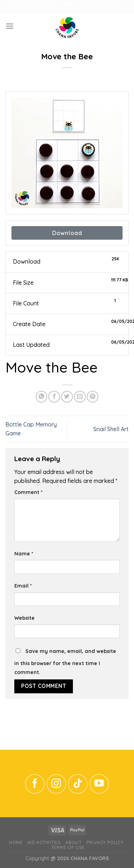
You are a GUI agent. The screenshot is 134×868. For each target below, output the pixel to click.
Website (24, 618)
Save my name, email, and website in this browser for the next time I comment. (65, 662)
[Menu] (10, 26)
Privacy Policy (105, 842)
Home (16, 842)
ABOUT (73, 842)
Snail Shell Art (111, 429)
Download (67, 233)
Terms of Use (68, 847)
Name (24, 554)
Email (23, 586)
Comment (28, 492)
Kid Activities (44, 842)
